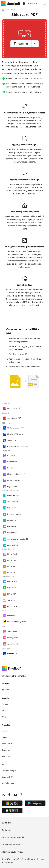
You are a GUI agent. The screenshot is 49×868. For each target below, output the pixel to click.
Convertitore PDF (14, 418)
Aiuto (4, 711)
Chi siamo (6, 704)
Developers (7, 750)
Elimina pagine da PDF (16, 474)
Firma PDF (11, 615)
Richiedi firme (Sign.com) (17, 622)
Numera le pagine (14, 514)
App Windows (8, 783)
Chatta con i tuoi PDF (15, 428)
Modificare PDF (13, 495)
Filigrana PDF (12, 533)
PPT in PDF (12, 594)
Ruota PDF (11, 468)
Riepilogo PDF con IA (15, 434)
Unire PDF (11, 455)
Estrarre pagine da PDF (16, 480)
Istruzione (6, 690)
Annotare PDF (13, 502)
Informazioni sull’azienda (13, 837)
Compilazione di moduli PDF (18, 539)
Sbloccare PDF (13, 631)
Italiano (6, 823)
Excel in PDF (12, 588)
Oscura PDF (12, 527)
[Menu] (44, 4)
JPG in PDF (12, 600)
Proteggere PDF (13, 638)
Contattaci (6, 830)
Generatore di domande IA (18, 447)
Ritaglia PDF (12, 520)
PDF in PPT (12, 567)
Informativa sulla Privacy (12, 852)
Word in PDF (12, 582)
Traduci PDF (12, 440)
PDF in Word (12, 554)
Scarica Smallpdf (9, 771)
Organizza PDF (13, 487)
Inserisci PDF (7, 744)
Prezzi (4, 731)
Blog (4, 717)
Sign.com (6, 756)
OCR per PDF (12, 607)
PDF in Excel (12, 560)
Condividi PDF (13, 545)
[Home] (3, 10)
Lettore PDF (12, 508)
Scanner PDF (12, 654)
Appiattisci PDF (13, 644)
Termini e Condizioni (11, 845)
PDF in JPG (12, 573)
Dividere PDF (12, 462)
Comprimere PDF (14, 408)
